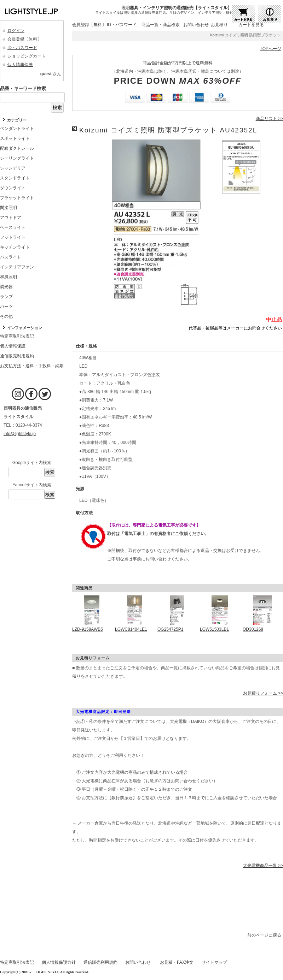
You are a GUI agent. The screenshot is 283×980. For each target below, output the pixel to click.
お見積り (219, 25)
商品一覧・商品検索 (161, 25)
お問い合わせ (196, 25)
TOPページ (271, 49)
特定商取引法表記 (17, 962)
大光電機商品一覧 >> (263, 866)
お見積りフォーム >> (263, 693)
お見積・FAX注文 (177, 962)
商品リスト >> (269, 119)
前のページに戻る (264, 935)
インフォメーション (25, 328)
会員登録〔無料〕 (24, 39)
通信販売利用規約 (100, 962)
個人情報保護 (20, 65)
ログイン (16, 31)
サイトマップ (214, 962)
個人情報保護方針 (59, 962)
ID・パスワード (22, 48)
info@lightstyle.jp (20, 434)
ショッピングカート (27, 56)
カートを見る (251, 25)
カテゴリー (17, 120)
